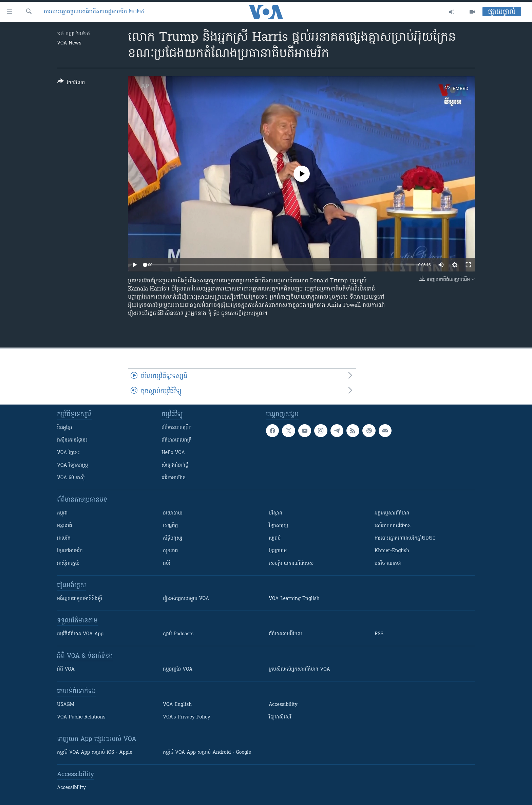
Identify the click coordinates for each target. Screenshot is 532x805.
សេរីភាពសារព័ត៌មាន (393, 526)
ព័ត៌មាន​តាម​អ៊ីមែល (285, 634)
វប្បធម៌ (275, 538)
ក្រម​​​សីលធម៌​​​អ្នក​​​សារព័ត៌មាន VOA (299, 669)
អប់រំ (167, 564)
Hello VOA (173, 453)
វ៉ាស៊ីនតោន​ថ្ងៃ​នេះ (72, 440)
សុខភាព (170, 551)
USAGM (66, 705)
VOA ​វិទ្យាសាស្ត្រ (72, 465)
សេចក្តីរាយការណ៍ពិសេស (291, 564)
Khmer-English (392, 551)
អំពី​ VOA (66, 669)
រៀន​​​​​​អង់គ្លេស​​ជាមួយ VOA (186, 599)
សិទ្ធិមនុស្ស (173, 538)
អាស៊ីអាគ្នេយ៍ (68, 564)
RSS (379, 634)
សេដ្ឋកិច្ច (170, 526)
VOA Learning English (294, 599)
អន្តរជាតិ (64, 526)
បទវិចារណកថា (388, 564)
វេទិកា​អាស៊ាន (174, 478)
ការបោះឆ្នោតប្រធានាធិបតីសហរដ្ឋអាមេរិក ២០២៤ (94, 12)
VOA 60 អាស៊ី (71, 478)
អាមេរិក (64, 538)
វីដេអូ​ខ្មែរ (64, 428)
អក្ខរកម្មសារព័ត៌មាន (392, 513)
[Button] (71, 83)
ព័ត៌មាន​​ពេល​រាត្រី (177, 440)
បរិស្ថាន (275, 513)
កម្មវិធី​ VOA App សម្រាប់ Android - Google (207, 753)
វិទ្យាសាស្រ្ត (278, 526)
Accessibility (283, 705)
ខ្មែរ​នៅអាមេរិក (70, 551)
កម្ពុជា (62, 513)
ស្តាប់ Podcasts (178, 634)
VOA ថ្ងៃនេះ (68, 453)
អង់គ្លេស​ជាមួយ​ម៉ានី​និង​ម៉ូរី (80, 599)
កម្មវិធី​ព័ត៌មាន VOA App (80, 634)
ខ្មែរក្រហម (278, 551)
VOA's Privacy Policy (187, 717)
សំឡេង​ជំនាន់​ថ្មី (175, 465)
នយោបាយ (173, 513)
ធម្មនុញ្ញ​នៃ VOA (178, 669)
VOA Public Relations (81, 717)
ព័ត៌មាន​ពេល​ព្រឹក (177, 428)
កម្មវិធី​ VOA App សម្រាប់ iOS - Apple (95, 753)
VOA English (177, 705)
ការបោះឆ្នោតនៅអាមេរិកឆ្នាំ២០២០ (405, 538)
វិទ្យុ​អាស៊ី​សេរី (280, 717)
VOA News (69, 43)
